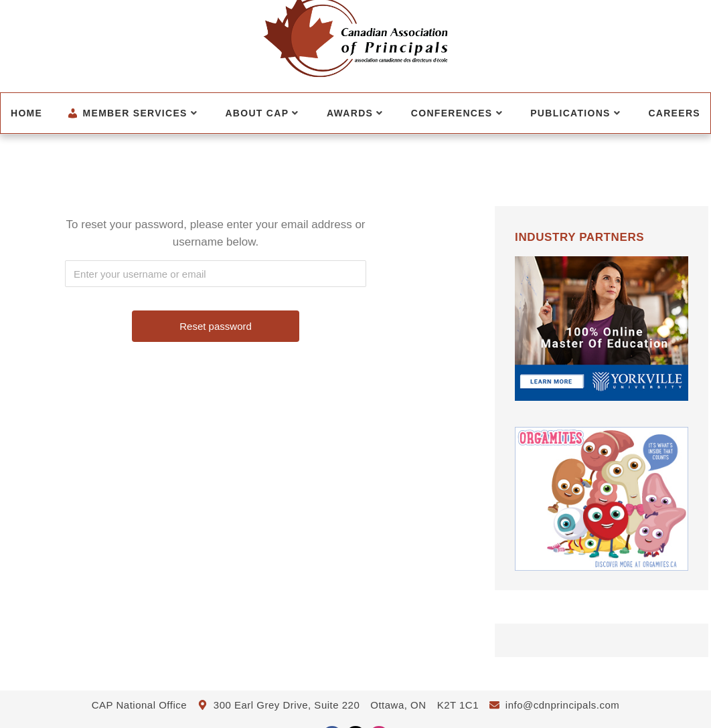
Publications (575, 113)
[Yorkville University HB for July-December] (602, 413)
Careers (674, 113)
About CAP (262, 113)
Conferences (457, 113)
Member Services (132, 113)
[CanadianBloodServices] (602, 582)
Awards (355, 113)
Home (26, 113)
